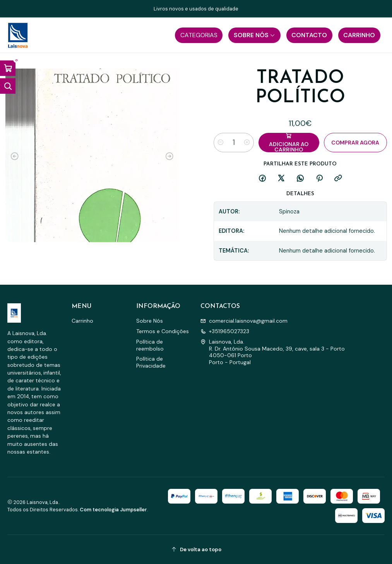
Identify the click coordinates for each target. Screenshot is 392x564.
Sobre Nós (150, 321)
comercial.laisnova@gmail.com (244, 321)
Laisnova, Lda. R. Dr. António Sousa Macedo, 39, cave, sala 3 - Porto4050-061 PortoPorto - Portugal (273, 352)
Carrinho (82, 321)
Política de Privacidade (151, 362)
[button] (199, 35)
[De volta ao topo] (196, 549)
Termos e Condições (163, 331)
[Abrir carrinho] (8, 68)
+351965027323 (225, 331)
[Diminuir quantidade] (221, 143)
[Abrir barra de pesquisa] (8, 86)
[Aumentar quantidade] (247, 143)
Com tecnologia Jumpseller (113, 510)
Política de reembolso (150, 345)
